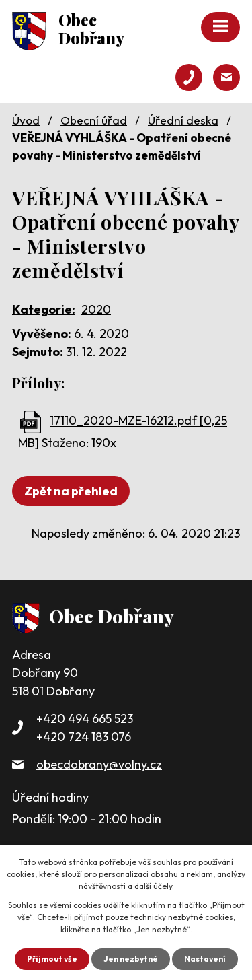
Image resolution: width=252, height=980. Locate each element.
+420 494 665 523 (85, 719)
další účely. (154, 886)
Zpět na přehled (71, 491)
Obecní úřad (94, 120)
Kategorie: (44, 309)
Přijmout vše (52, 959)
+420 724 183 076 (84, 737)
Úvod (26, 120)
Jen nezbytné (131, 959)
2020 (96, 309)
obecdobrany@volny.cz (99, 764)
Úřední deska (183, 120)
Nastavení (205, 959)
